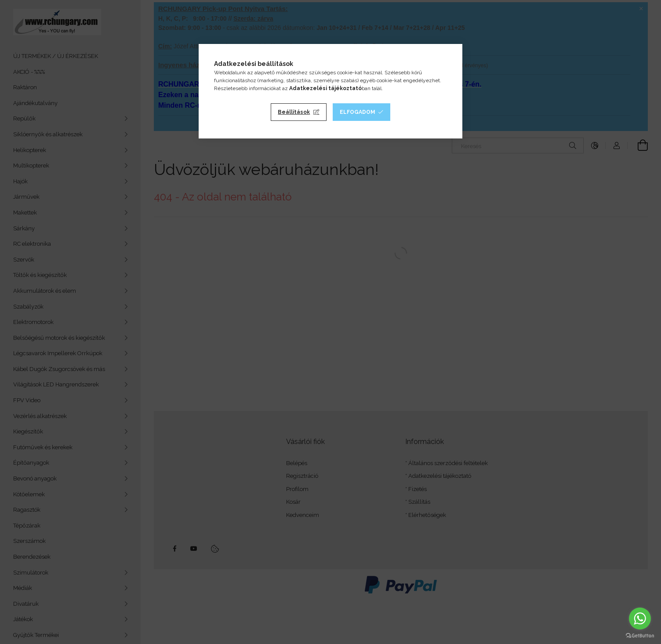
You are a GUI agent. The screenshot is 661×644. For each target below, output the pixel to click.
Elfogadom (358, 112)
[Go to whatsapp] (640, 619)
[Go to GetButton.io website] (640, 635)
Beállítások (294, 112)
